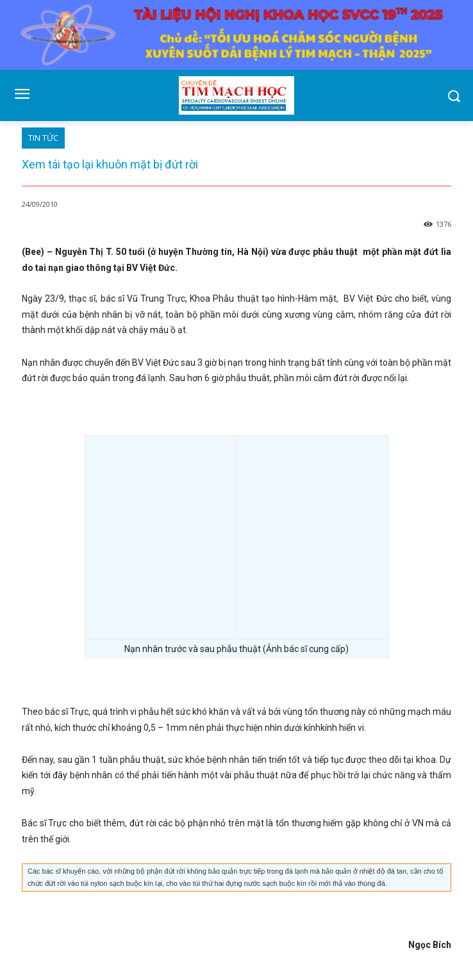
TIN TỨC (43, 138)
